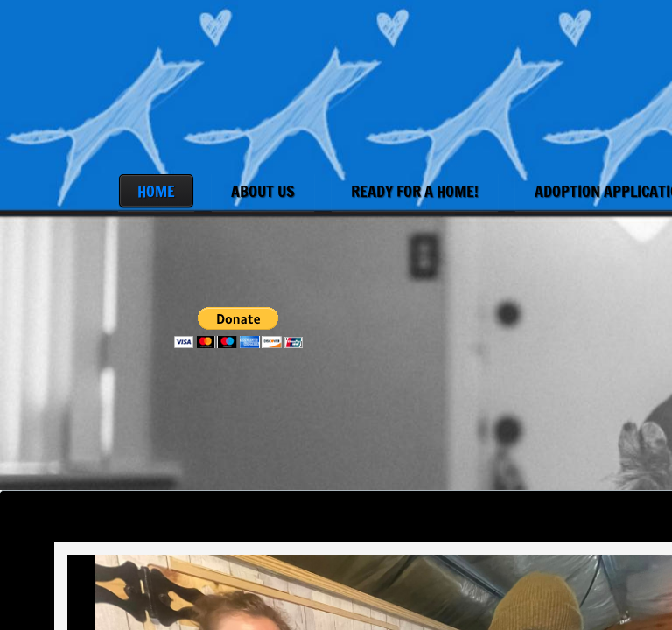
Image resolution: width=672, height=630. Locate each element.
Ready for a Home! (415, 191)
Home (156, 191)
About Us (263, 191)
